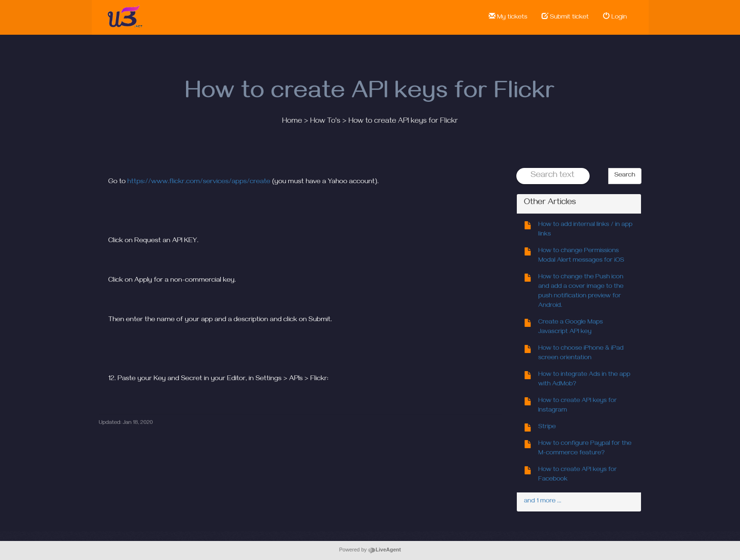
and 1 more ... (543, 502)
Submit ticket (565, 17)
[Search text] (553, 176)
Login (615, 17)
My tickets (508, 17)
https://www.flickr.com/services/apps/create (199, 182)
